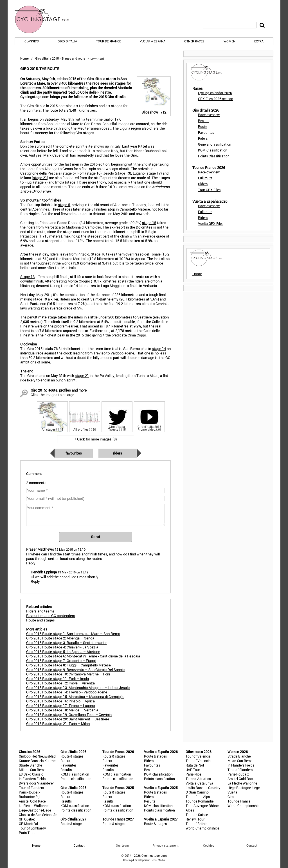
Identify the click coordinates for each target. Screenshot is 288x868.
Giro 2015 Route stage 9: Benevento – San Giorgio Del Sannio (75, 670)
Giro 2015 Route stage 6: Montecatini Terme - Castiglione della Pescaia (83, 656)
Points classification (76, 779)
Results (204, 121)
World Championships (202, 828)
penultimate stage (42, 317)
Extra (259, 41)
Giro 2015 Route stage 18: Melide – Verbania (62, 710)
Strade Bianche (30, 765)
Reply (31, 563)
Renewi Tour (195, 819)
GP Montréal (28, 824)
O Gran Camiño (197, 792)
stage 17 (154, 173)
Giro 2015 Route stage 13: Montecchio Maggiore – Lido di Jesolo (78, 688)
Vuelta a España (153, 41)
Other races (194, 41)
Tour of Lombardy (32, 828)
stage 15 (149, 223)
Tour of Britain (197, 824)
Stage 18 (27, 277)
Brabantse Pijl (30, 797)
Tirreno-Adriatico (198, 779)
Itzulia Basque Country (203, 788)
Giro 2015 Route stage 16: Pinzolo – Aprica (60, 701)
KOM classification (75, 774)
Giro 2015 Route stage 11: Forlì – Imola (58, 679)
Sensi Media (158, 860)
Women (229, 41)
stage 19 (40, 299)
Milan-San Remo (240, 761)
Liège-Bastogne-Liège (35, 810)
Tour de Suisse (197, 815)
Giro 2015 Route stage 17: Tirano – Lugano (60, 706)
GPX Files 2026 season (216, 99)
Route (202, 126)
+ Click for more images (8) (95, 439)
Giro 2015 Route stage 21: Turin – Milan (58, 724)
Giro (231, 797)
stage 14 (159, 349)
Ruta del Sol (195, 765)
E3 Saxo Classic (31, 774)
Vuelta (232, 792)
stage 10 (93, 173)
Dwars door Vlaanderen (37, 783)
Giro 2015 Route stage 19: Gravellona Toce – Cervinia (69, 715)
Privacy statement (166, 845)
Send (95, 537)
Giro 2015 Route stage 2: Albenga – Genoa (60, 638)
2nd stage (149, 164)
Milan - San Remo (32, 770)
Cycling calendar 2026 (215, 93)
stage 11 (73, 182)
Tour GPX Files (209, 190)
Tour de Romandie (200, 801)
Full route (205, 178)
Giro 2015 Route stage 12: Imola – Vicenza (60, 683)
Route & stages (72, 756)
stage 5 (64, 205)
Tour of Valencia (198, 756)
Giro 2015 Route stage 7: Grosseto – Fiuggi (61, 661)
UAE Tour (193, 770)
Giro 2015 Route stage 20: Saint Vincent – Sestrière (68, 719)
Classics (32, 41)
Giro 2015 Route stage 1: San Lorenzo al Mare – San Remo (73, 634)
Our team (122, 845)
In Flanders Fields (32, 779)
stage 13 (123, 173)
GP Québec (27, 819)
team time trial (98, 119)
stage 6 (68, 173)
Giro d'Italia (67, 41)
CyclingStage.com (46, 19)
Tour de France (109, 41)
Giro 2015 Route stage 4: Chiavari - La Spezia (62, 647)
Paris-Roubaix (30, 792)
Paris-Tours (28, 833)
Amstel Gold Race (32, 801)
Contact (252, 845)
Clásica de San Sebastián (38, 815)
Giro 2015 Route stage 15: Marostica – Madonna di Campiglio (75, 697)
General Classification (215, 144)
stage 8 (87, 209)
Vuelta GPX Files (211, 223)
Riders (118, 453)
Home (24, 58)
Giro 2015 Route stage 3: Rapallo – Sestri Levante (66, 643)
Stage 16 (98, 254)
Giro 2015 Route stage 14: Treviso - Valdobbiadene (67, 692)
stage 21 (40, 178)
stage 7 (40, 182)
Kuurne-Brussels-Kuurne (37, 761)
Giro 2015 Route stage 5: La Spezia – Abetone (63, 652)
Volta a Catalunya (199, 783)
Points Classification (214, 156)
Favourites (74, 453)
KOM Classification (213, 150)
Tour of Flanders (31, 788)
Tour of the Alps (198, 797)
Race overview (209, 115)
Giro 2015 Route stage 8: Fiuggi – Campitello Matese (68, 665)
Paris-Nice (193, 774)
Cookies (209, 845)
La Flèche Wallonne (34, 806)
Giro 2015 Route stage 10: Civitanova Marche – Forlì (68, 674)
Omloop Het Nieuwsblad (37, 756)
